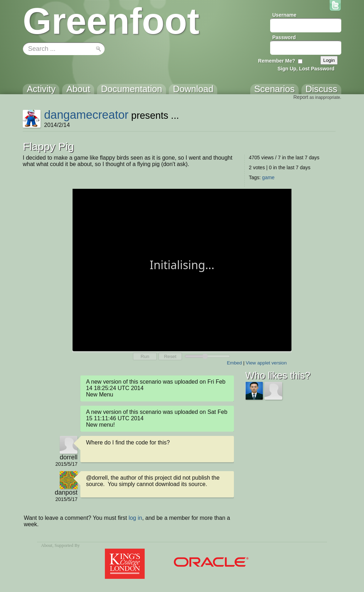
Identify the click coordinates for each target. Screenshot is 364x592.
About (47, 545)
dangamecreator (86, 115)
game (268, 177)
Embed (234, 363)
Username (284, 15)
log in (135, 518)
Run (145, 356)
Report (301, 97)
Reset (170, 356)
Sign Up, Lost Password (306, 69)
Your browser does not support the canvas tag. (182, 269)
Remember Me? (277, 61)
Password (284, 37)
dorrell (69, 457)
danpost (66, 492)
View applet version (266, 363)
